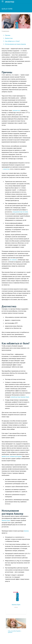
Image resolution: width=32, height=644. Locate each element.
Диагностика (9, 38)
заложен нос (16, 110)
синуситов (6, 169)
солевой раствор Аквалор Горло (20, 397)
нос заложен (13, 260)
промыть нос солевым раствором (12, 456)
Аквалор (26, 531)
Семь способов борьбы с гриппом (15, 632)
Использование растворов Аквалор (15, 44)
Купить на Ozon (16, 612)
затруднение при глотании (20, 212)
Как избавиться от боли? (12, 41)
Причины (8, 35)
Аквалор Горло (6, 520)
